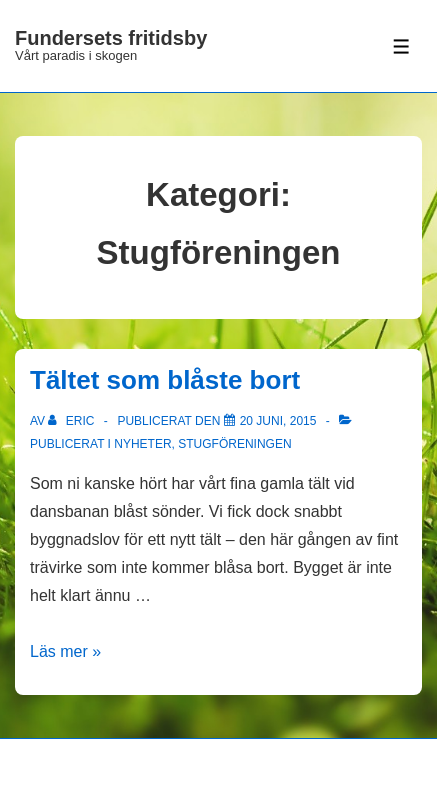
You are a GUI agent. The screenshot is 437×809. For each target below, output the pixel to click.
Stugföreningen (234, 444)
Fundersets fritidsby (111, 38)
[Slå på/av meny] (401, 46)
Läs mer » (65, 651)
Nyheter (142, 444)
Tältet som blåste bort (165, 380)
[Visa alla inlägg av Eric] (72, 421)
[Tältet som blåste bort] (278, 421)
